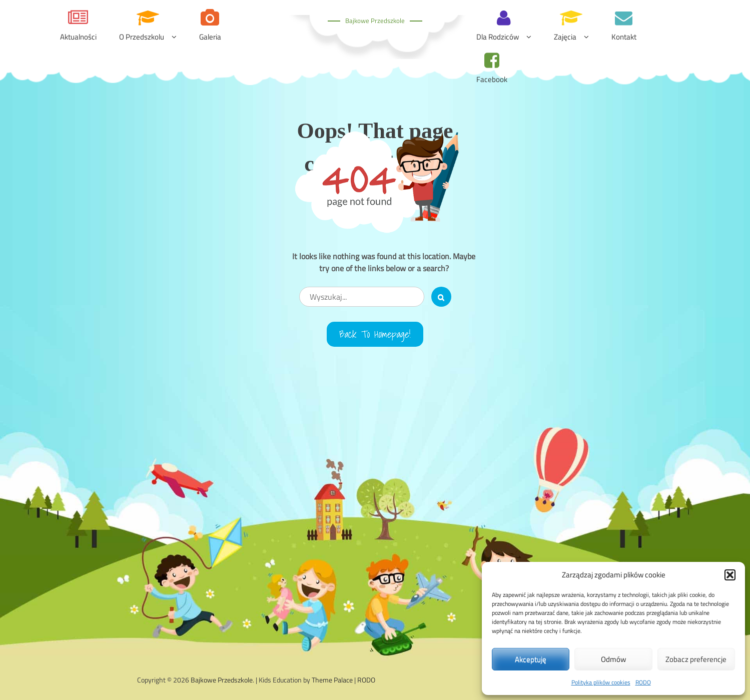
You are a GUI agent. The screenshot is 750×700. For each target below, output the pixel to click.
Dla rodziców (498, 37)
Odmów (613, 659)
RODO (643, 682)
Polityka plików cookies (601, 682)
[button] (730, 575)
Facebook (492, 79)
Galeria (210, 37)
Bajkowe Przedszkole (375, 21)
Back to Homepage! (375, 334)
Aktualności (78, 37)
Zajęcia (565, 37)
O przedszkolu (142, 37)
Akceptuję (531, 659)
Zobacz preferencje (696, 659)
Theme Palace (332, 680)
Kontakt (624, 37)
